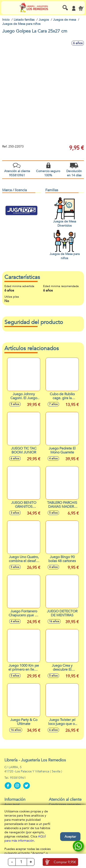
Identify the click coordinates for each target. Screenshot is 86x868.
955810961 (18, 778)
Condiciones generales (65, 804)
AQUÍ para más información (25, 839)
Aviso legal (12, 804)
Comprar (65, 862)
